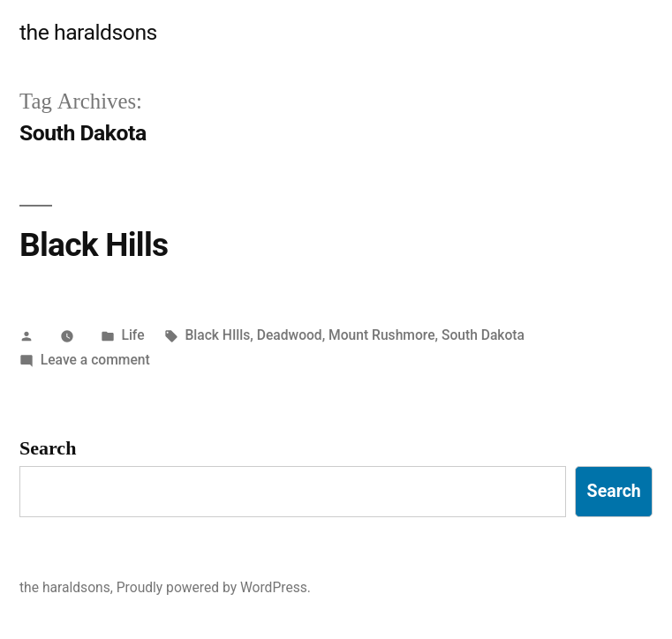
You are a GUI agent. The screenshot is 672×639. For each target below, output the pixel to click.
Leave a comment (95, 360)
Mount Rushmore (381, 335)
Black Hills (94, 245)
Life (132, 335)
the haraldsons (88, 32)
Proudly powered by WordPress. (214, 587)
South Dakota (483, 335)
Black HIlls (217, 335)
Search (48, 448)
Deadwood (290, 335)
